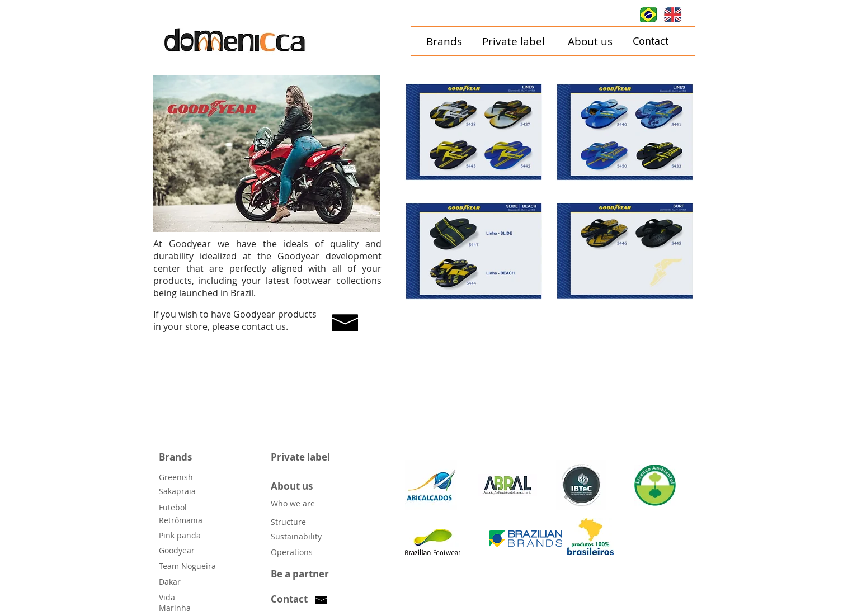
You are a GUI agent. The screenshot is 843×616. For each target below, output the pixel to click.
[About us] (590, 41)
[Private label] (514, 41)
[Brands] (444, 41)
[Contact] (651, 41)
